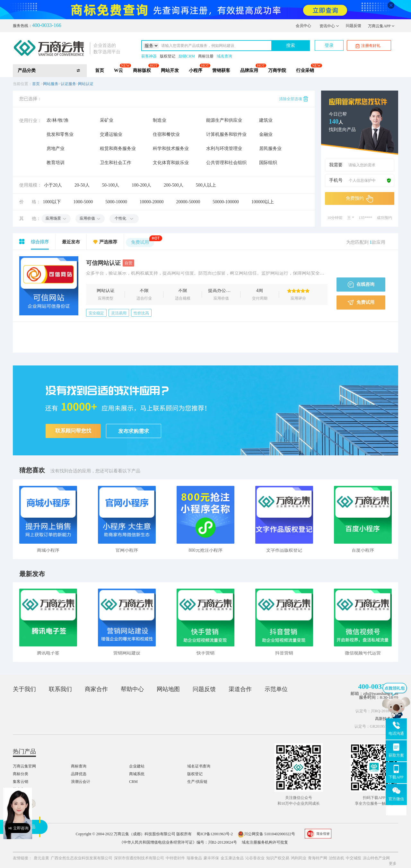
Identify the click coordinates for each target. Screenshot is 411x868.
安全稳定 (96, 313)
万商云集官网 (24, 766)
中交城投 (354, 858)
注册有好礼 (368, 46)
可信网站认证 (110, 263)
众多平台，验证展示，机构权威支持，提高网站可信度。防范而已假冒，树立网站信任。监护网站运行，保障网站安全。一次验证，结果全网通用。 (207, 273)
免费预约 (360, 199)
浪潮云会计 (81, 782)
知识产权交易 (278, 858)
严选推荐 (108, 242)
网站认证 (86, 84)
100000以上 (263, 202)
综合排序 (40, 242)
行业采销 (305, 70)
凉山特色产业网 (376, 858)
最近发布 (71, 242)
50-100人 (111, 185)
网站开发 (170, 70)
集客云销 (21, 782)
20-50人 (82, 185)
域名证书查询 (199, 766)
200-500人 (174, 185)
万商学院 (277, 70)
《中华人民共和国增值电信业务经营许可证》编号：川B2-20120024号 (178, 842)
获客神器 (149, 56)
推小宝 (19, 789)
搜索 (291, 45)
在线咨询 (361, 285)
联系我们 (60, 689)
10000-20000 (152, 202)
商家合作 (96, 689)
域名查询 (224, 56)
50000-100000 (226, 202)
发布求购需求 (134, 431)
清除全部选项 (294, 99)
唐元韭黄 (41, 858)
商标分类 (21, 774)
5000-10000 (116, 202)
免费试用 (143, 241)
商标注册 (206, 56)
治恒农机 (337, 858)
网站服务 (51, 84)
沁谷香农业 (255, 858)
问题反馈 (354, 26)
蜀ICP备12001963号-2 (215, 834)
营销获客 (221, 70)
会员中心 (303, 26)
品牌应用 (249, 70)
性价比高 (141, 313)
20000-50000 (188, 202)
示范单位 (276, 689)
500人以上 (206, 185)
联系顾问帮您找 (73, 431)
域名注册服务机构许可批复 (265, 842)
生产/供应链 (197, 782)
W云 (118, 70)
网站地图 (168, 689)
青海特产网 (318, 858)
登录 (329, 45)
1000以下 (52, 202)
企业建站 (137, 766)
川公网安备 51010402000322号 (266, 834)
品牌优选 (79, 774)
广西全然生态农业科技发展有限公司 (82, 858)
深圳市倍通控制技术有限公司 (139, 858)
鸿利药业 (299, 858)
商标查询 (79, 766)
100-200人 (141, 185)
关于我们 (24, 689)
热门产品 (24, 751)
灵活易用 (119, 313)
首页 (100, 70)
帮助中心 (132, 689)
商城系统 (137, 774)
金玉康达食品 (232, 858)
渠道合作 (240, 689)
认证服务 (68, 84)
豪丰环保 (211, 858)
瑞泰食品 (194, 858)
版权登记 (168, 56)
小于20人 (53, 185)
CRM (133, 782)
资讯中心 (329, 26)
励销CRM (187, 56)
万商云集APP (381, 26)
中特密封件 (175, 858)
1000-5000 (83, 202)
